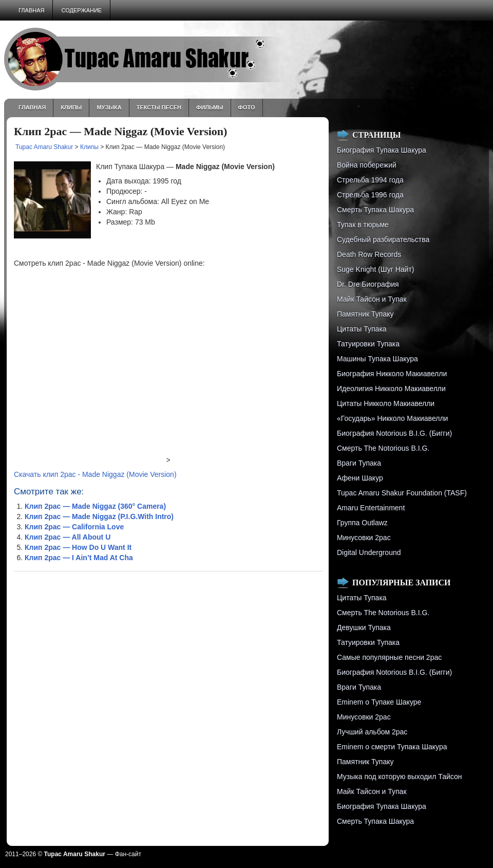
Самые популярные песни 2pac (389, 657)
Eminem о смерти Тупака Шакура (392, 747)
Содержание (81, 10)
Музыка (109, 107)
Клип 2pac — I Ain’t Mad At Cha (79, 558)
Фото (247, 107)
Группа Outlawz (362, 523)
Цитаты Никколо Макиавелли (386, 403)
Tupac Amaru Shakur (44, 147)
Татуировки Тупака (368, 344)
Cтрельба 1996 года (370, 195)
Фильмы (210, 107)
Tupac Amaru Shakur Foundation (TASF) (402, 493)
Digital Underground (369, 552)
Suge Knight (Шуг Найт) (375, 269)
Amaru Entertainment (371, 508)
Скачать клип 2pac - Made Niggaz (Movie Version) (95, 474)
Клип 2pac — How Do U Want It (78, 547)
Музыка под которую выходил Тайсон (399, 777)
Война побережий (367, 165)
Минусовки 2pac (364, 538)
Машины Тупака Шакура (377, 359)
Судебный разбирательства (383, 239)
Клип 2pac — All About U (68, 537)
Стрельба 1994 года (370, 180)
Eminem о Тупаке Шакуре (379, 702)
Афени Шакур (360, 478)
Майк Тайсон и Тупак (372, 299)
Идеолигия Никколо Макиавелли (391, 389)
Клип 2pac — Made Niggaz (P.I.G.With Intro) (99, 516)
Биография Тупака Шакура (382, 150)
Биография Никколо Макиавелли (392, 374)
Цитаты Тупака (362, 329)
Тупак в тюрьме (363, 225)
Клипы (71, 107)
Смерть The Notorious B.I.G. (383, 448)
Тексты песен (159, 107)
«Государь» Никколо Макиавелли (392, 418)
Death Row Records (369, 254)
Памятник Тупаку (365, 314)
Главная (31, 10)
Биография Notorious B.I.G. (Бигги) (394, 433)
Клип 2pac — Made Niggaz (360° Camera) (95, 506)
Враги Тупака (359, 463)
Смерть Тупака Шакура (375, 210)
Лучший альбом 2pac (372, 732)
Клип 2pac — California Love (74, 527)
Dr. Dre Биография (368, 284)
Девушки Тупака (364, 627)
